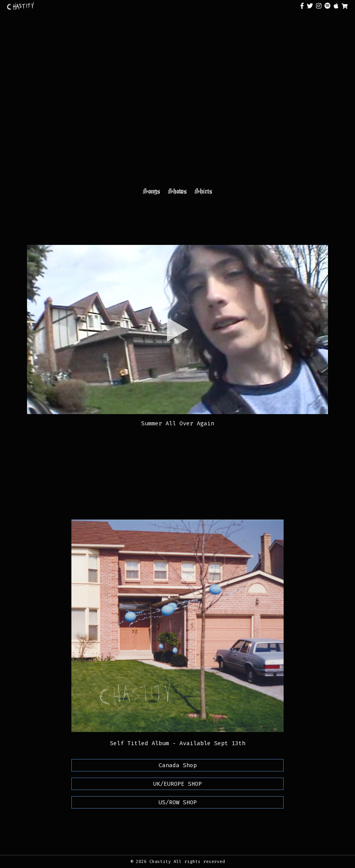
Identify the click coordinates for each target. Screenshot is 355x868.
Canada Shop (178, 765)
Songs (151, 191)
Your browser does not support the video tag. (177, 106)
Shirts (203, 191)
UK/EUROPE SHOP (177, 784)
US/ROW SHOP (178, 802)
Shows (177, 191)
